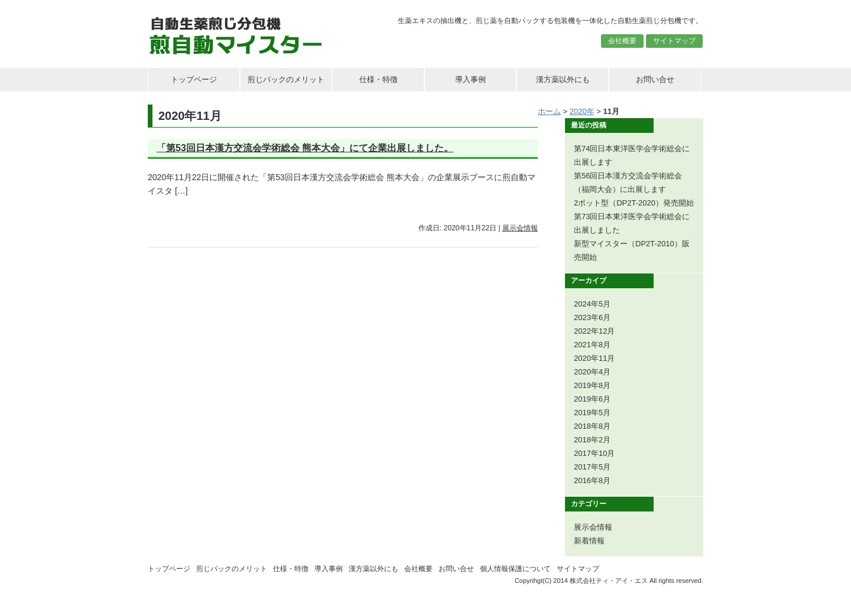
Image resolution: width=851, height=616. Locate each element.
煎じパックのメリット (286, 79)
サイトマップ (674, 41)
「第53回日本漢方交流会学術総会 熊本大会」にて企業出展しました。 (305, 148)
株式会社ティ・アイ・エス (609, 581)
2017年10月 (594, 453)
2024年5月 (592, 304)
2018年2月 (592, 440)
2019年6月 (592, 399)
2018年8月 (592, 426)
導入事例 (470, 79)
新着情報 (589, 541)
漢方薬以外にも (563, 79)
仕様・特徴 (379, 79)
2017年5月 (592, 467)
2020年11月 (594, 358)
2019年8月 (592, 385)
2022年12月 (594, 331)
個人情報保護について (515, 569)
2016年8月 (592, 480)
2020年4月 (592, 372)
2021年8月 (592, 345)
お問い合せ (655, 79)
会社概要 (622, 41)
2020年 (582, 111)
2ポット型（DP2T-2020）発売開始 (634, 203)
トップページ (194, 79)
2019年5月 (592, 413)
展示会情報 (520, 228)
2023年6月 (592, 317)
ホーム (549, 111)
